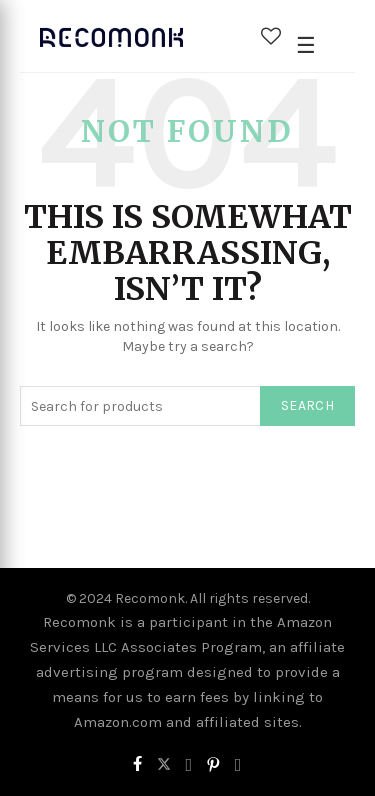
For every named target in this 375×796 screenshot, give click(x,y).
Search (307, 405)
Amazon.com (118, 722)
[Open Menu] (306, 46)
